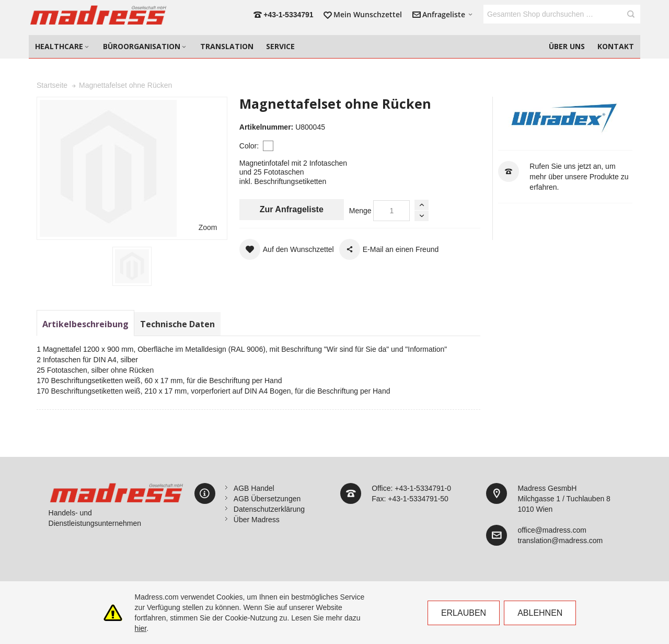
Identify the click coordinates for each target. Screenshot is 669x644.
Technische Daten (177, 324)
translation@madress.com (560, 540)
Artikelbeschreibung (85, 324)
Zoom (208, 227)
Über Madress (257, 520)
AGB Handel (254, 488)
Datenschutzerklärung (269, 509)
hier (141, 628)
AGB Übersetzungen (267, 499)
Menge (360, 211)
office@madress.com (552, 530)
